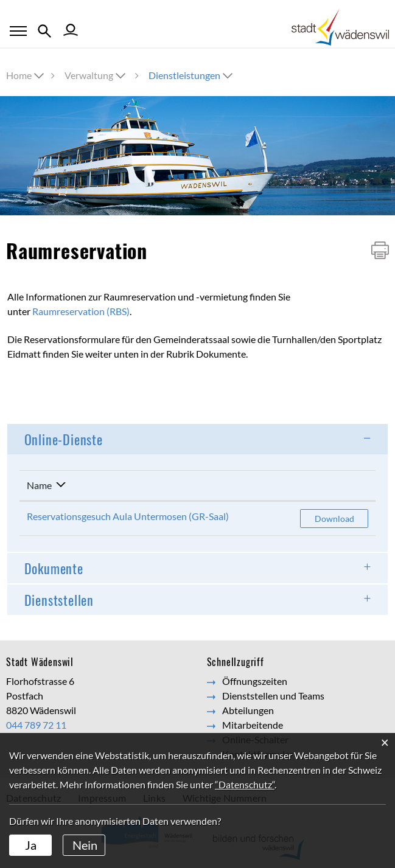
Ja (31, 845)
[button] (96, 75)
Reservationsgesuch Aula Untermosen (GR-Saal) (128, 516)
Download (341, 518)
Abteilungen (248, 710)
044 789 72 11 (36, 725)
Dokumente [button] (54, 568)
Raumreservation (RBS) (81, 311)
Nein (85, 845)
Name (39, 485)
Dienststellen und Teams (273, 696)
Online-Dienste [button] (64, 439)
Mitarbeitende (253, 725)
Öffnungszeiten (255, 681)
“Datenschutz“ (245, 784)
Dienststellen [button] (59, 600)
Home (19, 75)
